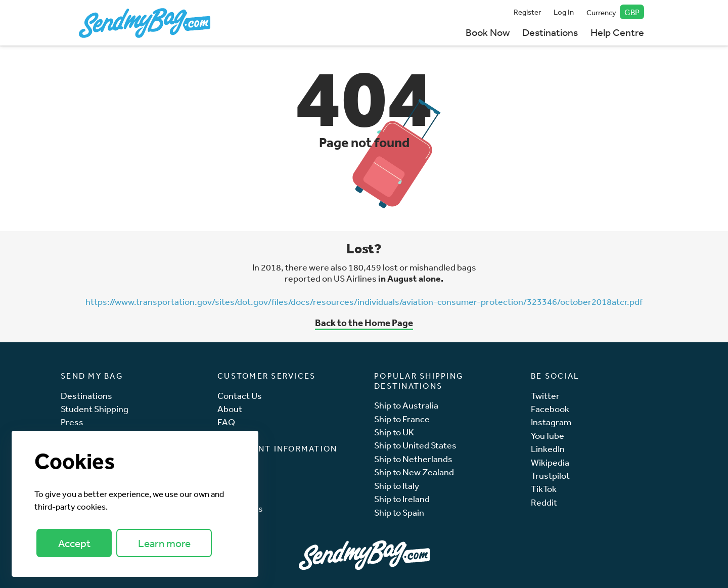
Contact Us (240, 396)
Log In (564, 12)
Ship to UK (394, 432)
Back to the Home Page (364, 323)
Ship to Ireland (402, 499)
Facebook (550, 409)
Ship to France (402, 419)
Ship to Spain (399, 512)
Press (72, 422)
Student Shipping (95, 409)
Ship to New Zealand (414, 472)
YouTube (548, 436)
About (230, 409)
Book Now (488, 32)
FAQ (226, 422)
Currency (616, 12)
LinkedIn (548, 449)
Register (527, 12)
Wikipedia (550, 462)
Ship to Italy (397, 486)
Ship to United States (415, 445)
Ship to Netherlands (413, 459)
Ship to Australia (406, 405)
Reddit (544, 502)
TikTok (544, 489)
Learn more (164, 543)
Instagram (551, 422)
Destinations (550, 32)
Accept (74, 543)
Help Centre (617, 32)
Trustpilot (550, 476)
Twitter (545, 396)
